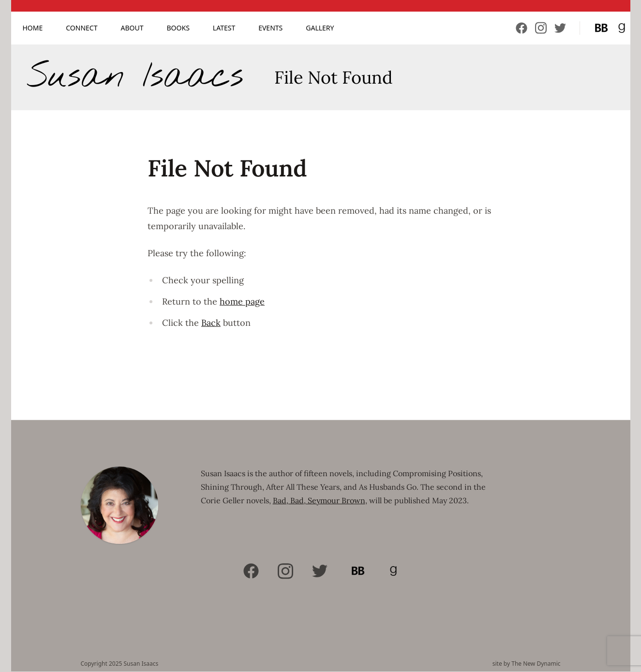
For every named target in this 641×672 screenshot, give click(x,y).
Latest (224, 28)
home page (242, 301)
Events (270, 28)
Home (33, 28)
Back (211, 323)
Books (178, 28)
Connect (82, 28)
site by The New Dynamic (527, 664)
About (132, 28)
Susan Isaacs (135, 77)
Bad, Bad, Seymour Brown (319, 500)
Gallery (320, 28)
